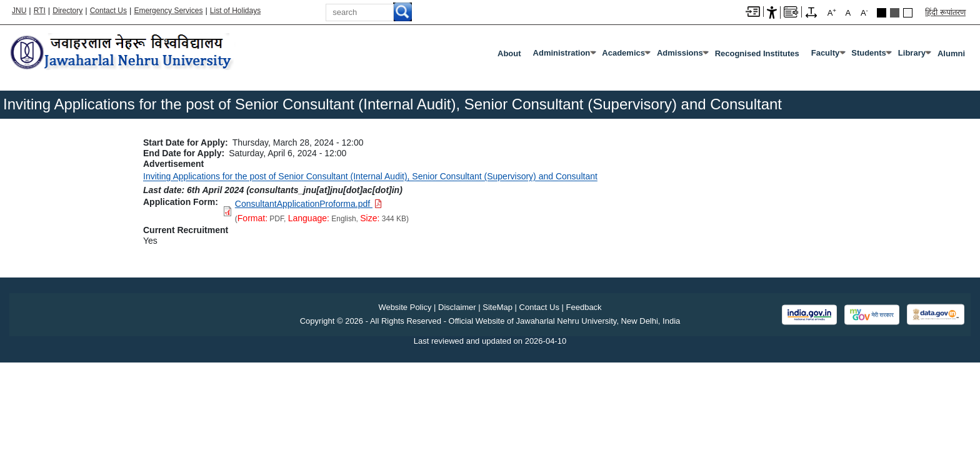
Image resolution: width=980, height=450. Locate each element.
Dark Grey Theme (895, 13)
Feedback (584, 307)
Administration (562, 53)
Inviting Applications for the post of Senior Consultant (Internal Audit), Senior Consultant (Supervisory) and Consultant (370, 176)
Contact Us (108, 11)
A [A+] (832, 12)
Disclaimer (457, 307)
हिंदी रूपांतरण (945, 12)
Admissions (680, 53)
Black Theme (882, 13)
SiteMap (497, 307)
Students (869, 53)
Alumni (951, 53)
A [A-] (864, 12)
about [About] (509, 53)
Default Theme (908, 13)
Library (912, 53)
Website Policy (405, 307)
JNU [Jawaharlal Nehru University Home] (19, 11)
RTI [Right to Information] (40, 11)
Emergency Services (168, 11)
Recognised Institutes (757, 53)
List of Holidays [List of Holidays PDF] (235, 11)
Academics (623, 53)
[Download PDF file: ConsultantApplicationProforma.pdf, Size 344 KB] (308, 204)
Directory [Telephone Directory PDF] (67, 11)
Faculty (826, 53)
